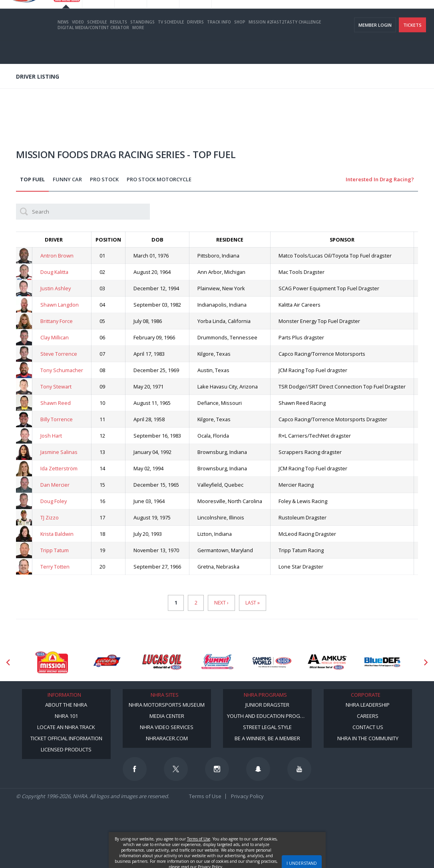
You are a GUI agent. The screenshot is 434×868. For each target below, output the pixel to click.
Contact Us (368, 727)
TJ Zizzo (50, 517)
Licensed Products (66, 749)
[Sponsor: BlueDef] (382, 662)
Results (118, 45)
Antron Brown (57, 256)
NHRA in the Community (368, 738)
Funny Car (67, 179)
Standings (142, 45)
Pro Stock (104, 179)
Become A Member (311, 16)
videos (416, 16)
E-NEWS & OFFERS (383, 16)
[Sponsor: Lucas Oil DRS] (107, 662)
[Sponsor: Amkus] (327, 662)
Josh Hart (51, 436)
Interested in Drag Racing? (380, 179)
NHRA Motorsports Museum (167, 705)
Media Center (167, 716)
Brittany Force (57, 321)
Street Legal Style (267, 727)
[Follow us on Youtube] (299, 769)
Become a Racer (267, 16)
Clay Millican (55, 337)
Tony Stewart (56, 386)
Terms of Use (205, 796)
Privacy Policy (247, 796)
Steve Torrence (59, 354)
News (63, 45)
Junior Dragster (267, 705)
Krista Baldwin (57, 534)
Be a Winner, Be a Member (267, 738)
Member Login (375, 48)
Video (78, 45)
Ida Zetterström (59, 468)
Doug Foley (54, 501)
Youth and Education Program (269, 716)
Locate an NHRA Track (66, 727)
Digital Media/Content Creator (93, 51)
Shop (240, 45)
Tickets (412, 48)
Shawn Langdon (60, 305)
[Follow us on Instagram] (217, 769)
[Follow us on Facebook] (135, 769)
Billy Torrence (57, 419)
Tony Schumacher (62, 370)
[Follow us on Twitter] (176, 769)
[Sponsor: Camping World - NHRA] (272, 662)
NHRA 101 (66, 716)
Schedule (97, 45)
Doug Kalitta (54, 272)
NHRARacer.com (167, 738)
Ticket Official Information (66, 738)
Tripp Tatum (55, 550)
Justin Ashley (56, 288)
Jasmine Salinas (59, 452)
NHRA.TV (348, 16)
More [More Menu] (138, 51)
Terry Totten (55, 567)
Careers (368, 716)
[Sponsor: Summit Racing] (217, 662)
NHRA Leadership (368, 705)
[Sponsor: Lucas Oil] (162, 662)
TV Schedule (171, 45)
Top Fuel (32, 179)
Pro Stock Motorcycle (159, 179)
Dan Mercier (55, 485)
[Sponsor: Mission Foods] (52, 662)
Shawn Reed (56, 403)
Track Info (219, 45)
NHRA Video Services (167, 727)
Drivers (195, 45)
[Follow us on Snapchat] (258, 769)
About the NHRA (66, 705)
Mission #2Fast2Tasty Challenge (285, 45)
